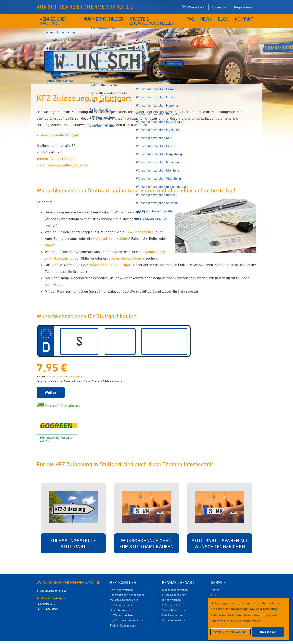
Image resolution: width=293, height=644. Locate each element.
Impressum (196, 639)
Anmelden (220, 7)
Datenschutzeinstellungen (165, 639)
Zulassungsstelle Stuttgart (58, 129)
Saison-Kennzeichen (175, 604)
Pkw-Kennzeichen (140, 226)
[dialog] (248, 619)
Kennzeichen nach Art (60, 18)
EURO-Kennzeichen (174, 589)
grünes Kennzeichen (125, 252)
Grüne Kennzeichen (174, 614)
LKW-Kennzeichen (121, 609)
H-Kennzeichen (62, 252)
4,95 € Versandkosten (70, 370)
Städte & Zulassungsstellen (156, 18)
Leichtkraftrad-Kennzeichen (127, 614)
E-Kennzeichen (153, 246)
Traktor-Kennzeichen (123, 619)
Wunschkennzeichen (175, 584)
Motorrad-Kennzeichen (111, 232)
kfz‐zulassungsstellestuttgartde (62, 159)
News (209, 18)
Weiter (51, 386)
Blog (226, 18)
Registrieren (244, 7)
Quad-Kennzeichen (122, 604)
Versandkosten (220, 594)
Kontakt (245, 18)
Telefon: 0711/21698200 (56, 152)
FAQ (194, 18)
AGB (213, 589)
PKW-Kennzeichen (121, 584)
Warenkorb (194, 7)
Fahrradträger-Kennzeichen (127, 589)
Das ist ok (268, 632)
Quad (49, 239)
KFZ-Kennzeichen (121, 599)
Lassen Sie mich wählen (228, 632)
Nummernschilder (105, 18)
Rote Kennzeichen (173, 609)
